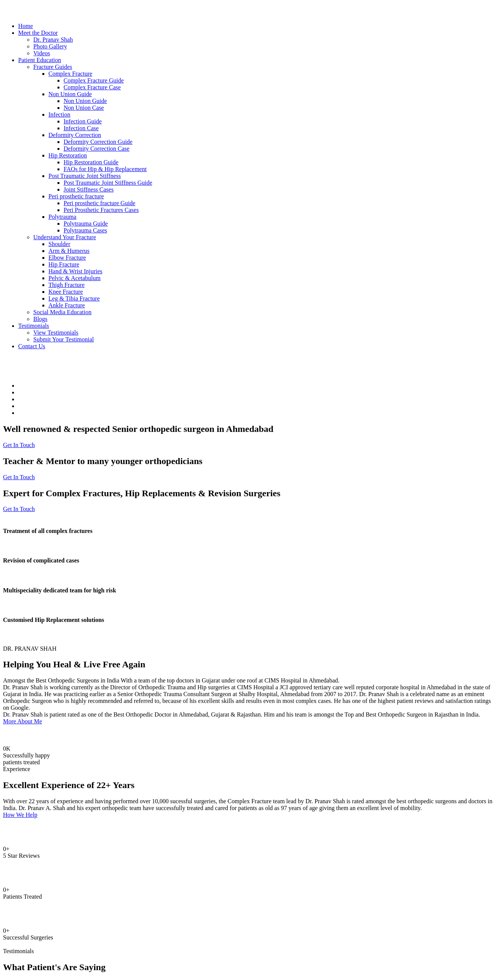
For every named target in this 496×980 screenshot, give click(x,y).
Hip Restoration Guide (91, 162)
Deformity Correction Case (96, 149)
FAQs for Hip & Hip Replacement (105, 169)
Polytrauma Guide (86, 224)
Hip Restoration (68, 155)
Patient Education (40, 60)
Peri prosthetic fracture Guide (100, 203)
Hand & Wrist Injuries (75, 271)
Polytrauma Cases (85, 230)
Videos (42, 53)
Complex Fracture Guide (94, 80)
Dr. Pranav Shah (53, 40)
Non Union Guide (70, 94)
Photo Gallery (50, 46)
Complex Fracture (70, 74)
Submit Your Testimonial (64, 339)
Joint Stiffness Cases (89, 189)
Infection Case (81, 128)
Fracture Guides (53, 67)
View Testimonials (56, 333)
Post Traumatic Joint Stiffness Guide (108, 183)
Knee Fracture (66, 292)
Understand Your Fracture (65, 237)
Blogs (40, 319)
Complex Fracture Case (92, 87)
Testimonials (34, 326)
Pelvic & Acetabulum (75, 278)
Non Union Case (84, 108)
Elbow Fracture (67, 258)
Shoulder (59, 244)
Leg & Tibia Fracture (74, 298)
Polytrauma (62, 217)
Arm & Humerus (69, 251)
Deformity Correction (75, 135)
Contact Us (32, 346)
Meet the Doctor (38, 33)
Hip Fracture (64, 264)
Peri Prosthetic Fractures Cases (101, 210)
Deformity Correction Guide (98, 142)
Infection (59, 115)
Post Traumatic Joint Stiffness (85, 176)
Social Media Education (62, 312)
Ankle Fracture (67, 305)
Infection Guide (83, 121)
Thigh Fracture (67, 285)
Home (26, 26)
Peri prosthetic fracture (76, 196)
